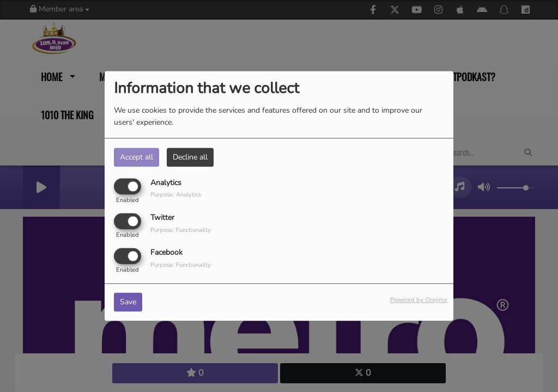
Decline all (190, 157)
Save (128, 302)
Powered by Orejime (419, 300)
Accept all (137, 157)
